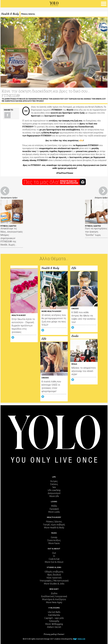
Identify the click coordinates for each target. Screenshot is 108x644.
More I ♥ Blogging (54, 624)
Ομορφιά (54, 509)
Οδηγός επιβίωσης (54, 572)
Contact (61, 634)
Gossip (54, 537)
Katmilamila (54, 615)
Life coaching (54, 490)
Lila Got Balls (54, 612)
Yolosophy (54, 621)
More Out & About (54, 562)
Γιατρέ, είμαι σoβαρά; (54, 524)
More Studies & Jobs (54, 584)
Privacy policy (50, 634)
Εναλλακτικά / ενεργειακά (54, 596)
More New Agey (54, 602)
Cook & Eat (54, 559)
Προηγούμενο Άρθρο (9, 198)
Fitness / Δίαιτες (28, 14)
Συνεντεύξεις (54, 540)
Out (54, 553)
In (54, 556)
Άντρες (54, 481)
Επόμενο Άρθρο (101, 198)
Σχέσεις (54, 484)
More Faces (54, 543)
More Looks (54, 512)
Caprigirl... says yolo (54, 618)
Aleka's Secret (54, 627)
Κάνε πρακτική (54, 578)
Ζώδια (54, 593)
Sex (54, 487)
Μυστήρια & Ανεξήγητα (54, 599)
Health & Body (10, 14)
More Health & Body (54, 527)
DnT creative (55, 639)
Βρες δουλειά (54, 575)
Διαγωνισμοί (54, 493)
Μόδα (54, 506)
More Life (54, 496)
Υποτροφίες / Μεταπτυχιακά (54, 581)
